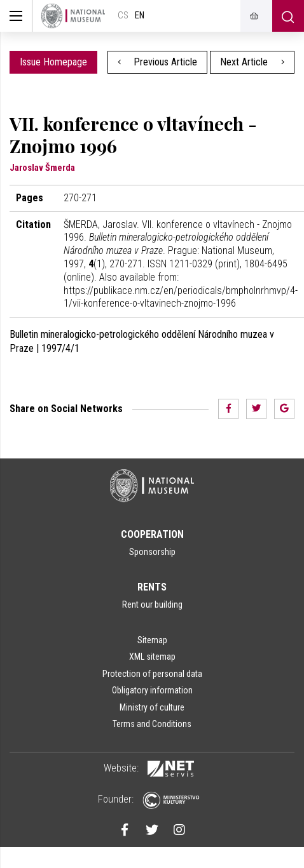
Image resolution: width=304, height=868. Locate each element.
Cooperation (152, 534)
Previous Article (158, 62)
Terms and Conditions (152, 724)
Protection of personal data (152, 674)
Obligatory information (152, 690)
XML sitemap (152, 657)
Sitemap (152, 640)
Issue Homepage (53, 62)
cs (123, 16)
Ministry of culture (152, 707)
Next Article (252, 62)
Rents (152, 587)
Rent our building (152, 604)
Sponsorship (152, 552)
